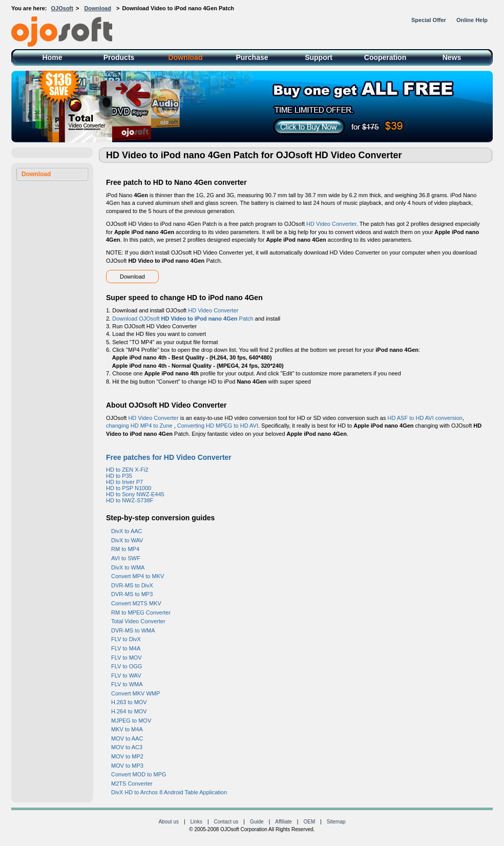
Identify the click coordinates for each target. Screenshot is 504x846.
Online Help (472, 20)
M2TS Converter (132, 784)
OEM (309, 822)
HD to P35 (119, 476)
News (452, 57)
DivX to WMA (128, 567)
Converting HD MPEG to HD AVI (218, 426)
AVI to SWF (126, 558)
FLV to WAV (126, 675)
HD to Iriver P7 (124, 482)
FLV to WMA (127, 684)
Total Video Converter (138, 621)
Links (196, 822)
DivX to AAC (127, 531)
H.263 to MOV (129, 702)
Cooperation (385, 57)
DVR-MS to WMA (133, 630)
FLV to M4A (126, 648)
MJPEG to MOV (131, 721)
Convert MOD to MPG (139, 774)
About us (168, 822)
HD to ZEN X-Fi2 (127, 470)
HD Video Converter (331, 224)
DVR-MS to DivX (132, 585)
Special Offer (429, 20)
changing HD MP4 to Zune (140, 426)
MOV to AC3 (127, 747)
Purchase (252, 57)
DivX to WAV (127, 540)
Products (119, 57)
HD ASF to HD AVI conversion (425, 418)
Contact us (226, 822)
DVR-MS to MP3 (132, 594)
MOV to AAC (127, 738)
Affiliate (283, 822)
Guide (257, 822)
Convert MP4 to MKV (138, 576)
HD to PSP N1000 (129, 488)
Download (98, 8)
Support (319, 57)
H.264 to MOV (129, 711)
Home (52, 57)
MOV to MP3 (127, 766)
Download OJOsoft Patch (183, 319)
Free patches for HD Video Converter (169, 457)
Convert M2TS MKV (136, 603)
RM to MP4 (125, 549)
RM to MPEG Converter (141, 612)
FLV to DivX (126, 639)
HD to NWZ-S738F (130, 500)
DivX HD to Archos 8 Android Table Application (169, 792)
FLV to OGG (127, 666)
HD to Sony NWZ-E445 (135, 494)
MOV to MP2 (127, 756)
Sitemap (336, 822)
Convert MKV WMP (135, 693)
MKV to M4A (127, 729)
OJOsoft (62, 8)
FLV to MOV (127, 658)
